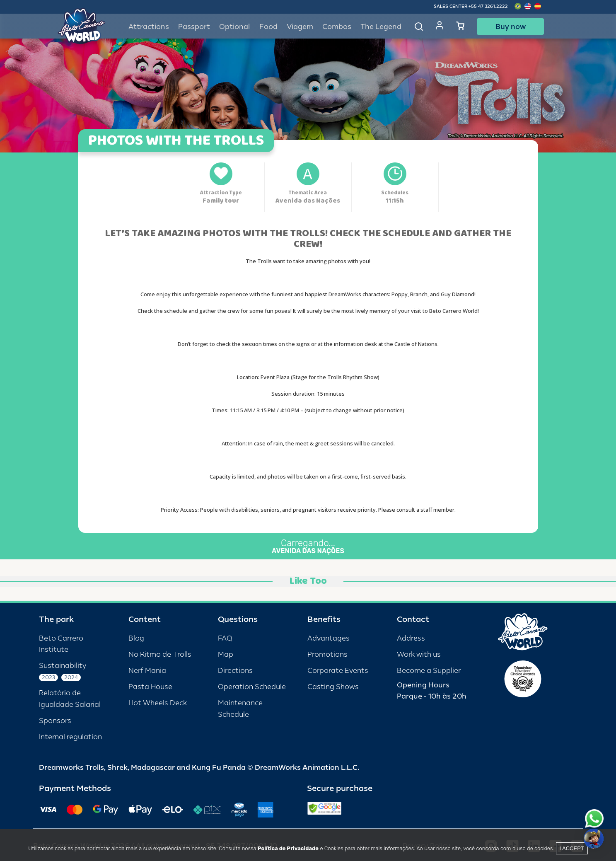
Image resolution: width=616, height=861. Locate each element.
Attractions (149, 27)
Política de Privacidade (288, 848)
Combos (337, 27)
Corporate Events (338, 671)
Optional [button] (234, 27)
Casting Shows (333, 687)
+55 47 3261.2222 (488, 6)
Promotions (327, 654)
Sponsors (55, 721)
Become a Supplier (429, 671)
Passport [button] (194, 27)
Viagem (300, 27)
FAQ (225, 638)
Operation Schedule (252, 687)
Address (411, 638)
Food (268, 27)
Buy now (511, 27)
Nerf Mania (147, 671)
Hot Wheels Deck (158, 703)
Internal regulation (70, 737)
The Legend (381, 27)
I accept (572, 848)
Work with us (419, 654)
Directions (235, 671)
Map (226, 654)
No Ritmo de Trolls (160, 654)
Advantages (329, 638)
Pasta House (150, 687)
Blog (136, 638)
